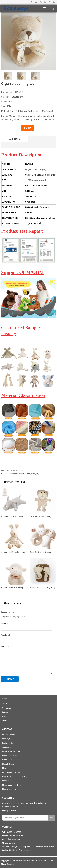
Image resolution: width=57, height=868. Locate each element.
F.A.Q (4, 716)
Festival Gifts (7, 743)
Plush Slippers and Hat (11, 751)
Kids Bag (6, 781)
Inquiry (28, 128)
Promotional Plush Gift (11, 772)
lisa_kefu (12, 843)
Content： (5, 647)
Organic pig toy (17, 470)
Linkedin (45, 2)
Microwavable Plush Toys (12, 785)
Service (5, 712)
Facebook (31, 2)
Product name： (8, 612)
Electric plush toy (9, 789)
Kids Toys (6, 739)
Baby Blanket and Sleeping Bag (15, 777)
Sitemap (6, 721)
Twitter (36, 2)
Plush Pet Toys (8, 764)
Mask (4, 768)
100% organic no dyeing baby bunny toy (23, 474)
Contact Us (7, 708)
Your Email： (6, 635)
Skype (54, 2)
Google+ (40, 2)
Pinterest (49, 2)
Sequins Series (8, 747)
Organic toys (18, 97)
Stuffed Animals (9, 735)
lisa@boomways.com (17, 839)
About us (6, 704)
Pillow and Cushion (10, 756)
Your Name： (7, 624)
